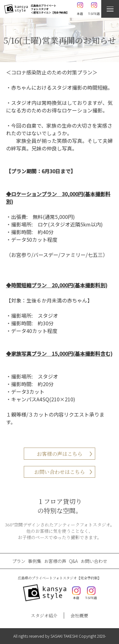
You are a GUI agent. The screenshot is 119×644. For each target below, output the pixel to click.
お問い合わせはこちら (60, 472)
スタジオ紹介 (44, 615)
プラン (19, 561)
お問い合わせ (94, 561)
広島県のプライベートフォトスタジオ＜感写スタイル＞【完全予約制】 (50, 9)
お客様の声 (55, 561)
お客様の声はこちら (60, 454)
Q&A (73, 561)
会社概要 (79, 615)
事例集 (35, 561)
